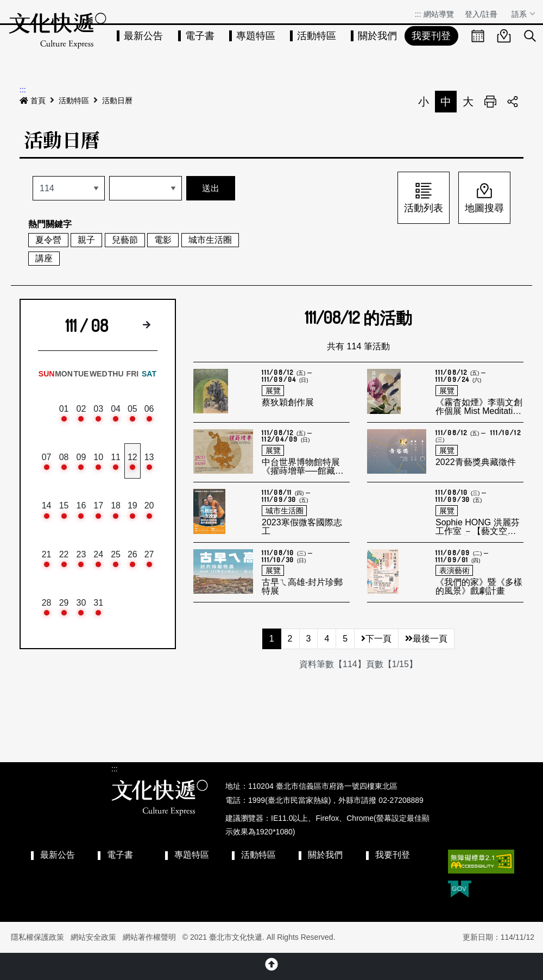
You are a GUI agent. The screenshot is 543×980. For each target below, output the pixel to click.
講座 (44, 258)
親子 (86, 240)
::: (418, 14)
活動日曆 (117, 100)
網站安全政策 (93, 937)
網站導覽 (439, 14)
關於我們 (377, 36)
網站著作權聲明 (149, 937)
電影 (163, 240)
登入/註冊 (481, 14)
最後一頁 (426, 639)
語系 (520, 14)
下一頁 (376, 639)
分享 (513, 102)
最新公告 (143, 36)
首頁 (33, 100)
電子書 (200, 36)
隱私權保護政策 (37, 937)
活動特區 (317, 36)
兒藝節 (125, 240)
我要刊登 (431, 36)
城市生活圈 (210, 240)
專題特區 (256, 36)
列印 (490, 102)
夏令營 (48, 240)
